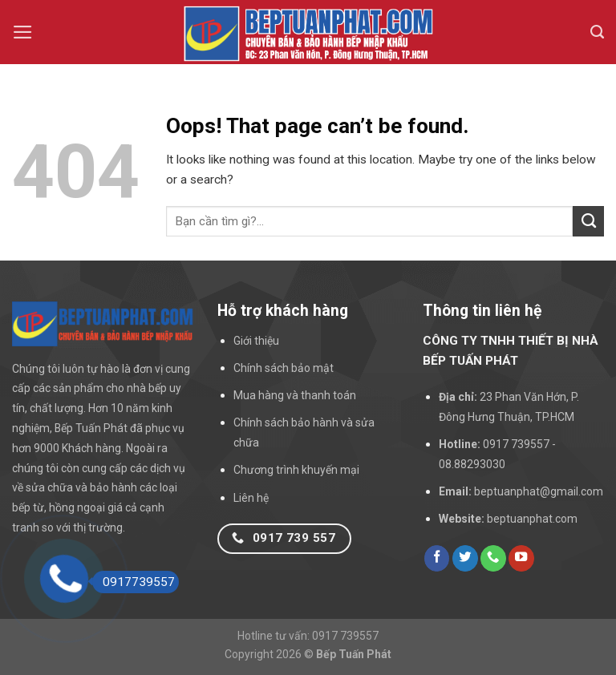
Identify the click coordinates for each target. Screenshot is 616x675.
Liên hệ (251, 498)
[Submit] (588, 221)
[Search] (597, 32)
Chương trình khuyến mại (296, 470)
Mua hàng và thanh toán (295, 395)
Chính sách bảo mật (284, 368)
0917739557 (134, 582)
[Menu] (23, 32)
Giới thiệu (256, 341)
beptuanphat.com (532, 519)
